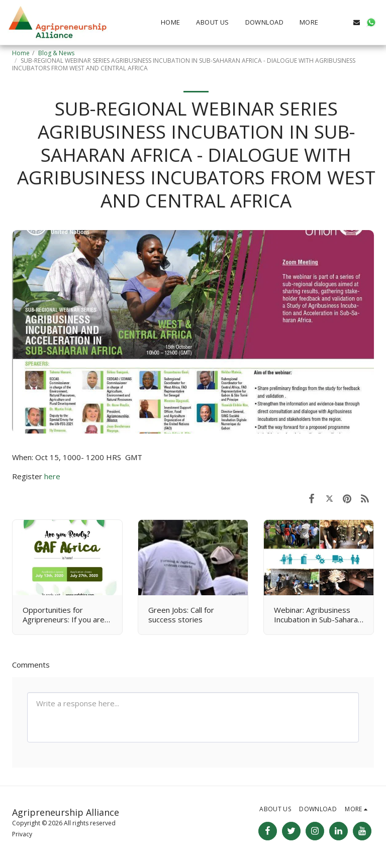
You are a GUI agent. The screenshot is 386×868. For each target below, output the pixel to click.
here (52, 476)
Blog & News (56, 53)
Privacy (22, 834)
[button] (342, 22)
